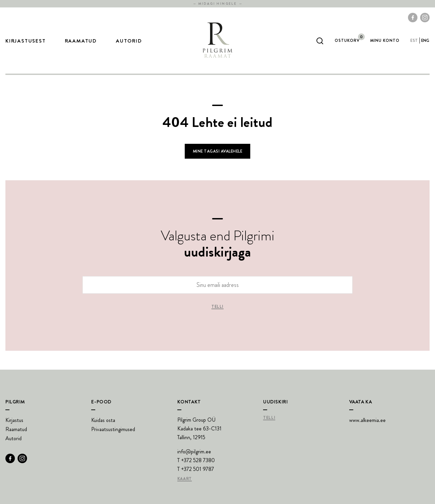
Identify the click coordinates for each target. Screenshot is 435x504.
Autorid (129, 41)
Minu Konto (385, 41)
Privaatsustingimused (113, 429)
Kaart (185, 479)
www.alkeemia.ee (367, 420)
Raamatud (81, 41)
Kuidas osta (103, 420)
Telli (217, 307)
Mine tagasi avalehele (217, 151)
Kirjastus (14, 420)
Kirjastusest (26, 41)
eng (425, 41)
